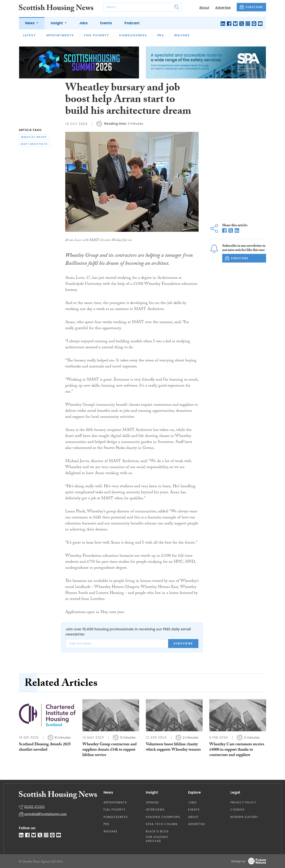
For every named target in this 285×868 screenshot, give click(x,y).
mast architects (34, 144)
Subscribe (183, 643)
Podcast (132, 23)
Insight (57, 23)
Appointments (60, 35)
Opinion (152, 802)
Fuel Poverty (96, 35)
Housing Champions (163, 817)
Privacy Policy (243, 802)
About (204, 8)
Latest (30, 35)
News (30, 23)
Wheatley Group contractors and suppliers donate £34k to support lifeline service (110, 750)
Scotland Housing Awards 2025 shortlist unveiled (45, 747)
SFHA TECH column (162, 824)
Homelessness (133, 35)
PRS (161, 35)
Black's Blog (157, 831)
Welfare (182, 35)
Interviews (155, 810)
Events (106, 23)
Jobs (83, 23)
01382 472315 (35, 807)
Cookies (237, 810)
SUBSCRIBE (251, 7)
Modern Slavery (244, 817)
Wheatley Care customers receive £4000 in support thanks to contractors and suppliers (237, 750)
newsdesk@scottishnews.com (45, 814)
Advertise (223, 8)
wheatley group (34, 137)
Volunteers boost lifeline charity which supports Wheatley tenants (173, 747)
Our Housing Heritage (157, 839)
